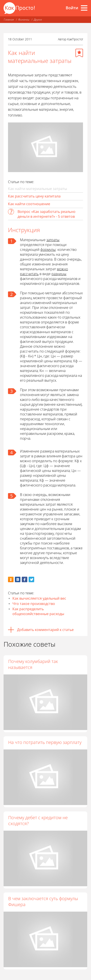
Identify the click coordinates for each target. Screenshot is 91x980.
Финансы (24, 20)
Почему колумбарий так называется (33, 664)
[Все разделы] (84, 8)
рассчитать (29, 274)
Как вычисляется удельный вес (39, 598)
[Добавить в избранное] (79, 53)
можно (62, 269)
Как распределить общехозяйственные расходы (38, 611)
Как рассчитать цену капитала (34, 196)
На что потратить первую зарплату (45, 742)
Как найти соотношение (29, 204)
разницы (59, 274)
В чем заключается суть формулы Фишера (43, 901)
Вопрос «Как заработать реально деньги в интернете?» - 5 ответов (46, 214)
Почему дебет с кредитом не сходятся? (38, 820)
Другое (38, 20)
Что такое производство (34, 604)
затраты (53, 240)
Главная (9, 20)
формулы (48, 250)
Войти (72, 8)
